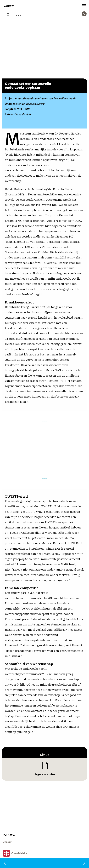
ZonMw (9, 6)
